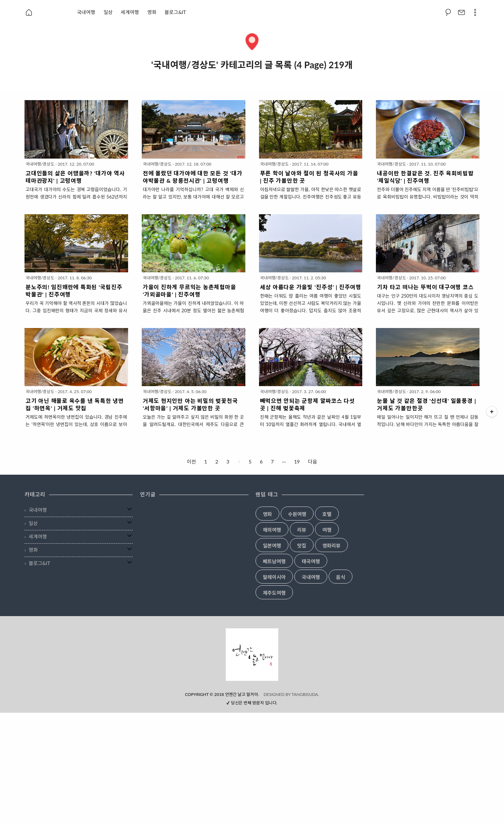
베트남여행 (274, 562)
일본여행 (272, 546)
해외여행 (272, 530)
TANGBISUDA (305, 805)
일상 (108, 12)
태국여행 (311, 562)
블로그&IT (175, 12)
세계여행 (130, 12)
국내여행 (86, 12)
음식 (341, 577)
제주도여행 (274, 593)
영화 (152, 12)
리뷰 (302, 530)
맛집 (302, 546)
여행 (327, 530)
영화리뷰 (331, 546)
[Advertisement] (252, 677)
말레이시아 (274, 577)
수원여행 (297, 514)
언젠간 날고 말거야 (241, 805)
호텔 (327, 514)
